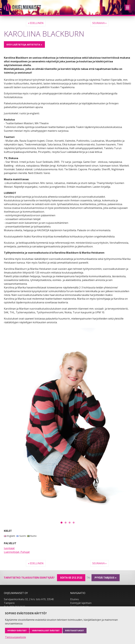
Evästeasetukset (75, 630)
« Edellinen (36, 23)
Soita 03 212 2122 (71, 578)
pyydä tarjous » (106, 578)
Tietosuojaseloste (15, 637)
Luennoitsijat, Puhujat (17, 552)
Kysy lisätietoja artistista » (24, 45)
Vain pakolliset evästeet (46, 630)
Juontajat (9, 548)
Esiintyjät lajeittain (81, 603)
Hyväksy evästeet (17, 630)
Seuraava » (99, 23)
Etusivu (74, 599)
